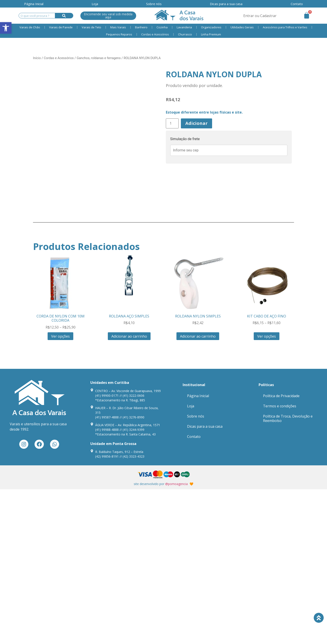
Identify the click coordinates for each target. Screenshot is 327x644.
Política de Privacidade (281, 396)
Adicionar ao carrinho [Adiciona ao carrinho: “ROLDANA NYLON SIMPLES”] (198, 336)
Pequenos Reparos (119, 34)
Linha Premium (211, 34)
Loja (95, 4)
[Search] (64, 16)
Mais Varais (118, 27)
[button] (6, 28)
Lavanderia (184, 27)
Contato (297, 4)
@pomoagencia (176, 484)
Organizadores (211, 27)
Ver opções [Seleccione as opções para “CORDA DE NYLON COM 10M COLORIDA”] (60, 336)
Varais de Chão (30, 27)
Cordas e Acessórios (155, 34)
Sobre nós (154, 4)
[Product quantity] (172, 123)
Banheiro (141, 27)
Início (37, 58)
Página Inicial (34, 4)
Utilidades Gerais (242, 27)
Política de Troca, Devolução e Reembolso (288, 418)
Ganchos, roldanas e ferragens (99, 58)
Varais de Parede (61, 27)
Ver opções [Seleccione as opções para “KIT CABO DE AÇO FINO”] (267, 336)
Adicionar (196, 123)
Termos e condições (280, 406)
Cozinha (162, 27)
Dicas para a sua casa (226, 4)
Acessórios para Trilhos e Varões (285, 27)
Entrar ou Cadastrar (260, 16)
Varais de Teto (91, 27)
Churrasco (185, 34)
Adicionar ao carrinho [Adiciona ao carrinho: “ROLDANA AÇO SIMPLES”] (129, 336)
